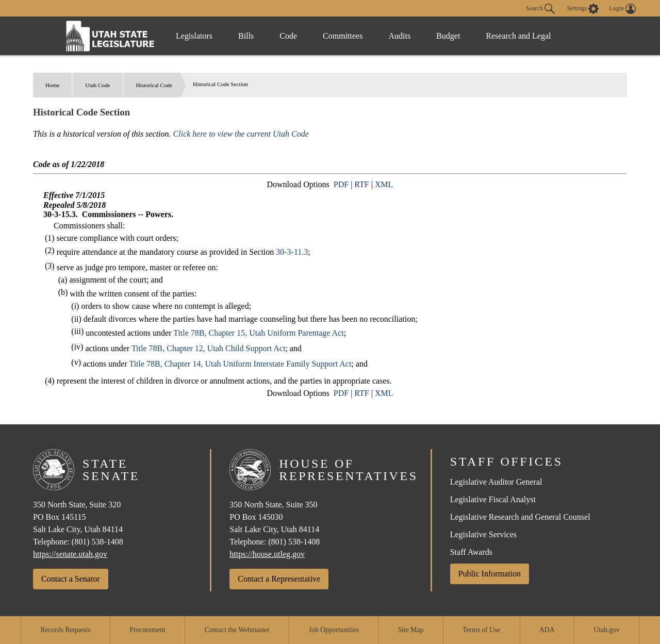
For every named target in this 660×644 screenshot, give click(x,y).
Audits (399, 36)
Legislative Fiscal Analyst (493, 499)
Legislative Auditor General (496, 482)
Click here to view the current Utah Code (241, 134)
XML (384, 184)
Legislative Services (483, 534)
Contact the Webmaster (237, 630)
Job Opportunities (334, 630)
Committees (343, 36)
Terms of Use (481, 630)
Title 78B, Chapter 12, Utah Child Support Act (209, 348)
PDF (341, 184)
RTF (361, 184)
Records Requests (65, 630)
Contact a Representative (279, 579)
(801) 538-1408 (97, 542)
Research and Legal (518, 36)
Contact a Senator (71, 579)
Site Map (411, 630)
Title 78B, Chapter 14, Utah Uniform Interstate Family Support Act (240, 364)
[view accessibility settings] (583, 9)
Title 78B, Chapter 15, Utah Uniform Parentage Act (258, 333)
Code (288, 36)
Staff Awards (471, 552)
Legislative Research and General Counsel (520, 517)
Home (52, 85)
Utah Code (97, 85)
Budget (448, 36)
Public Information (490, 574)
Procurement (147, 630)
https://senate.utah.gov (70, 554)
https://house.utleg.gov (267, 554)
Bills (246, 36)
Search (540, 9)
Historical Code (154, 85)
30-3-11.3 (292, 252)
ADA (547, 630)
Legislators (194, 36)
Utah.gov (606, 630)
